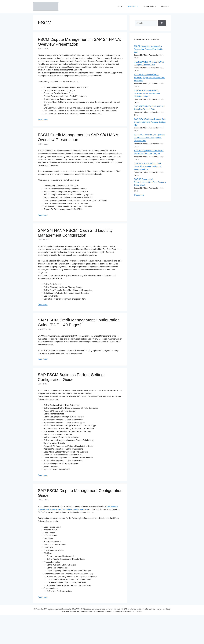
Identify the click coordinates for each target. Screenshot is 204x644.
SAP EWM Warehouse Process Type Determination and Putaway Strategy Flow (150, 122)
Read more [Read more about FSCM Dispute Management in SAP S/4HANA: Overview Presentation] (43, 120)
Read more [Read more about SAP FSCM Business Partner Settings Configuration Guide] (43, 475)
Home (120, 6)
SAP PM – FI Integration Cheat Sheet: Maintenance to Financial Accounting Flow (148, 166)
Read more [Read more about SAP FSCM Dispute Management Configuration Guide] (43, 597)
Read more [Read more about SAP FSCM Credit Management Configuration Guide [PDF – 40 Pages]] (43, 359)
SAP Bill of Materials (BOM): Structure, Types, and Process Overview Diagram (147, 93)
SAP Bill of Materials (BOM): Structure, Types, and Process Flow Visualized (149, 78)
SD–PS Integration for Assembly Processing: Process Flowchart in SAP (148, 49)
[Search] (162, 23)
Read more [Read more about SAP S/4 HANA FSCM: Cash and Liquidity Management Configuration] (43, 305)
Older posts (139, 195)
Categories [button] (134, 6)
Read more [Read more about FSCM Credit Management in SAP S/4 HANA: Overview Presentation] (43, 215)
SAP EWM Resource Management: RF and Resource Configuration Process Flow (149, 138)
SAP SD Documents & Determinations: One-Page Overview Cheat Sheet (150, 182)
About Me (165, 6)
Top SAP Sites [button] (151, 6)
